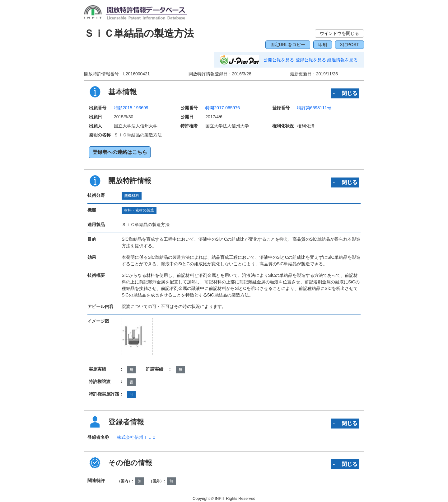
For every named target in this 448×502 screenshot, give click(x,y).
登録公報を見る (311, 60)
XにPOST (350, 45)
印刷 (323, 45)
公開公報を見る (279, 60)
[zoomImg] (137, 337)
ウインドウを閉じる (339, 33)
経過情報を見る (343, 60)
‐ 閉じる (345, 93)
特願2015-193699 (131, 108)
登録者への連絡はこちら (120, 152)
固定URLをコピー (288, 45)
